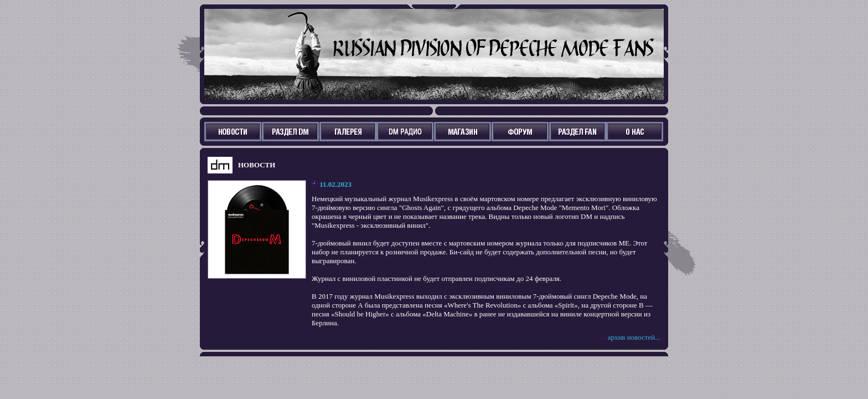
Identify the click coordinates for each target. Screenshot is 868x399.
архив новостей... (634, 337)
